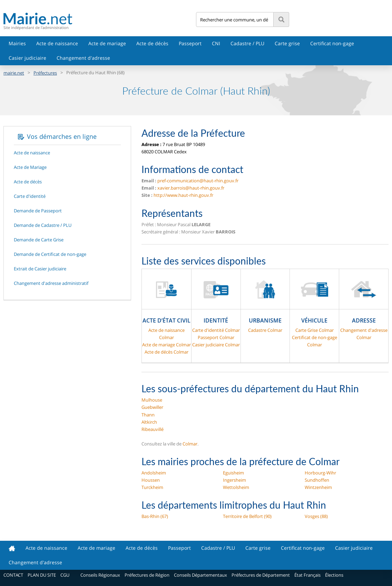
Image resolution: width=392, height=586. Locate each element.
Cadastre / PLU (247, 43)
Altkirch (149, 422)
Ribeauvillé (153, 429)
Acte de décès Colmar (166, 352)
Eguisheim (233, 473)
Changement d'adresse (83, 58)
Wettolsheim (236, 487)
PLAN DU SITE (42, 575)
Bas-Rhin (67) (155, 516)
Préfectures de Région (147, 575)
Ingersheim (234, 480)
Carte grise (287, 43)
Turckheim (152, 487)
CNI (216, 43)
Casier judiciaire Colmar (216, 345)
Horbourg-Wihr (320, 473)
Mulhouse (152, 400)
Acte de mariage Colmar (166, 345)
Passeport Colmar (216, 337)
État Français (307, 575)
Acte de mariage (107, 43)
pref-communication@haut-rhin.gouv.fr (198, 181)
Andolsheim (154, 473)
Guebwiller (152, 407)
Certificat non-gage (332, 43)
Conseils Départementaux (200, 575)
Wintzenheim (318, 487)
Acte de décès (152, 43)
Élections (334, 575)
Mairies (17, 43)
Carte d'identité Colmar (216, 330)
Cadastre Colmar (265, 330)
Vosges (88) (316, 516)
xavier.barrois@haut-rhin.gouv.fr (191, 188)
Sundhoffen (317, 480)
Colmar (190, 444)
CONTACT (13, 575)
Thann (148, 415)
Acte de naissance (57, 43)
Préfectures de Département (261, 575)
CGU (65, 575)
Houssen (151, 480)
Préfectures (45, 73)
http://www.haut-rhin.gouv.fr (183, 195)
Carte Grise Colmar (315, 330)
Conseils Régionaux (100, 575)
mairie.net (14, 73)
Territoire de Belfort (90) (247, 516)
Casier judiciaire (27, 58)
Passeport (190, 43)
